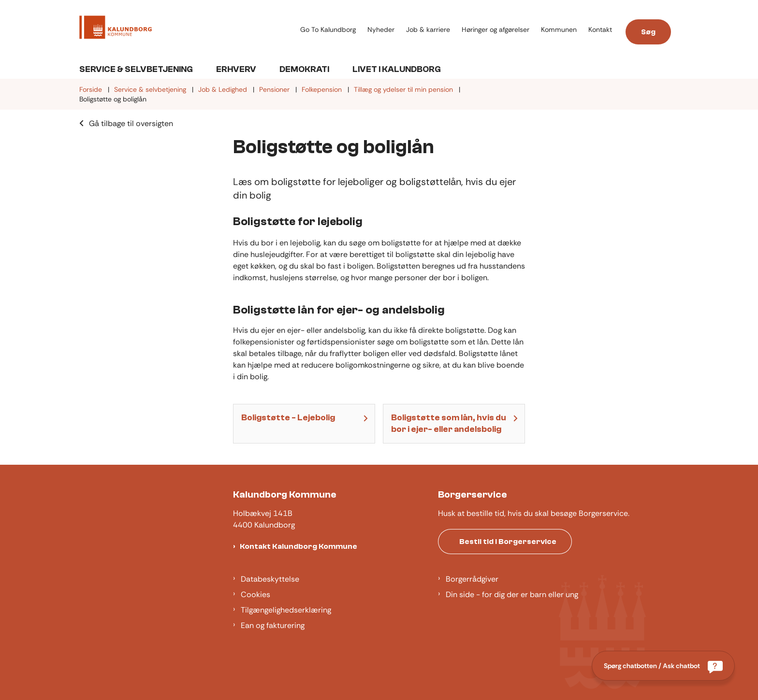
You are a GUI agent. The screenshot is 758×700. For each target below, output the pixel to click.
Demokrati (304, 69)
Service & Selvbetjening (136, 69)
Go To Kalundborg (328, 30)
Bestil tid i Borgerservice (508, 542)
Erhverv (236, 69)
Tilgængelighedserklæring (286, 610)
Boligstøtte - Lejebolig (288, 418)
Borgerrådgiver (472, 579)
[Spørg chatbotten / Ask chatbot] (663, 666)
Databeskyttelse (270, 579)
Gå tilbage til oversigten (131, 123)
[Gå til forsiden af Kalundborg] (116, 29)
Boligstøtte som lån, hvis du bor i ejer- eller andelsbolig (449, 423)
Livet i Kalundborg (397, 69)
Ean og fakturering (273, 625)
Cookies (255, 594)
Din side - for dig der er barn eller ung (512, 594)
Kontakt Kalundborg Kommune (299, 546)
